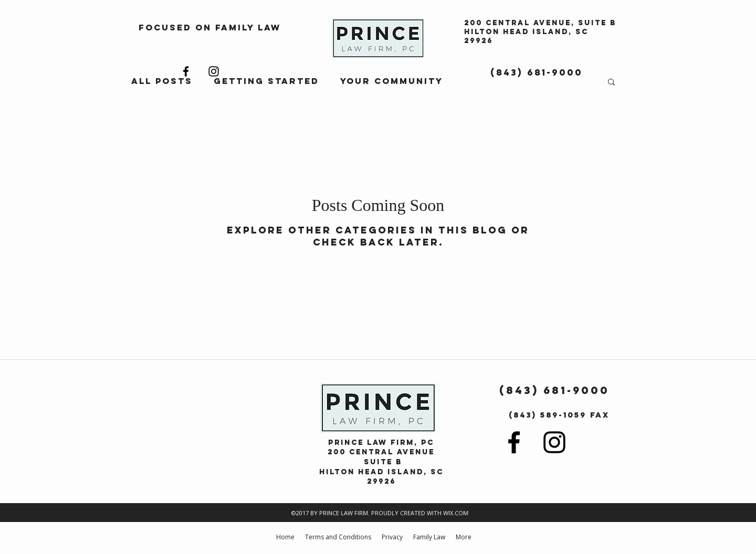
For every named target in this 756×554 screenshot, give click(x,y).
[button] (611, 83)
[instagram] (214, 71)
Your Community (392, 81)
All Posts (162, 81)
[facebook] (186, 71)
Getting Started (266, 81)
